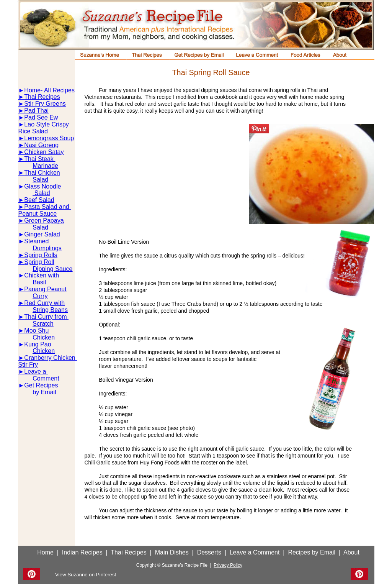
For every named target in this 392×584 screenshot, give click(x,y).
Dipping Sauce (52, 269)
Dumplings (47, 248)
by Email (44, 392)
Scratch (43, 324)
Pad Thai (36, 111)
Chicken (44, 337)
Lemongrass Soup (49, 138)
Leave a (36, 372)
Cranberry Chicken (51, 358)
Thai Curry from (46, 317)
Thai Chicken (42, 173)
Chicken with (42, 275)
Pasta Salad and (47, 207)
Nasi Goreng (41, 145)
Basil (39, 282)
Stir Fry (28, 365)
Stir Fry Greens (45, 104)
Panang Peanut (45, 289)
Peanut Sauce (38, 214)
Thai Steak (40, 159)
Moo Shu (36, 331)
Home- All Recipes (49, 90)
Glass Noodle (42, 186)
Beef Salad (39, 200)
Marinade (45, 166)
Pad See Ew (41, 117)
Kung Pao (38, 344)
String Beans (50, 310)
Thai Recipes (42, 97)
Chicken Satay (44, 152)
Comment (46, 378)
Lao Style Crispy (47, 124)
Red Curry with (44, 303)
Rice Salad (33, 131)
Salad (40, 180)
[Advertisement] (167, 177)
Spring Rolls (41, 255)
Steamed (36, 241)
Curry (40, 296)
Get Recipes (41, 385)
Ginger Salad (42, 234)
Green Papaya (44, 221)
